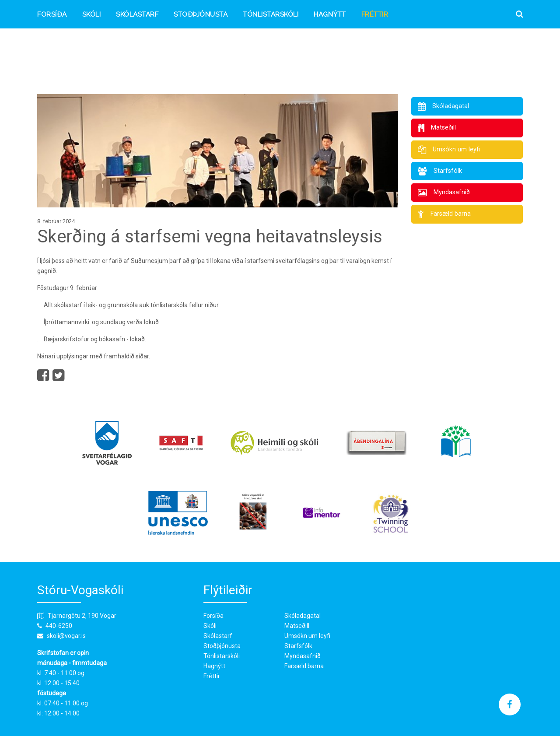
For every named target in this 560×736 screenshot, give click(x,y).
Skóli (92, 14)
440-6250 (59, 626)
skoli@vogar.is (66, 636)
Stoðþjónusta (201, 14)
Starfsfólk (298, 646)
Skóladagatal (303, 616)
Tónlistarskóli (271, 14)
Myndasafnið (303, 656)
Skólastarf (137, 14)
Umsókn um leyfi (307, 636)
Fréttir (375, 14)
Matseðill (297, 626)
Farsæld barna (304, 666)
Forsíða (52, 14)
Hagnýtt (330, 14)
